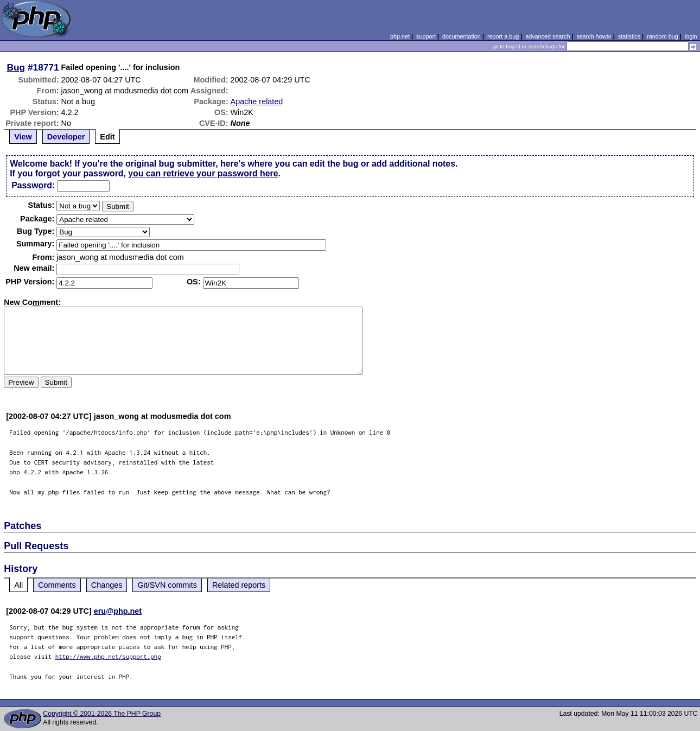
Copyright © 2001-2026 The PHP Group (102, 714)
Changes (107, 585)
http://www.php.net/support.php (108, 656)
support (426, 36)
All (18, 585)
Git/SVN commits (167, 585)
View (23, 137)
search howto (594, 36)
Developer (66, 137)
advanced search (548, 36)
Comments (57, 585)
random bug (663, 36)
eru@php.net (118, 611)
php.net (400, 36)
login (691, 36)
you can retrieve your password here (203, 173)
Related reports (239, 585)
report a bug (503, 36)
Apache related (257, 101)
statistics (629, 36)
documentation (462, 36)
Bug (16, 67)
